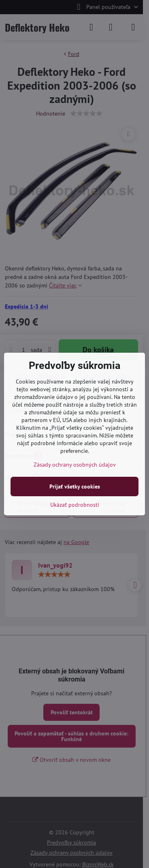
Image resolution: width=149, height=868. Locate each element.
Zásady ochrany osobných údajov (75, 465)
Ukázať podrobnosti (75, 505)
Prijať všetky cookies (75, 487)
